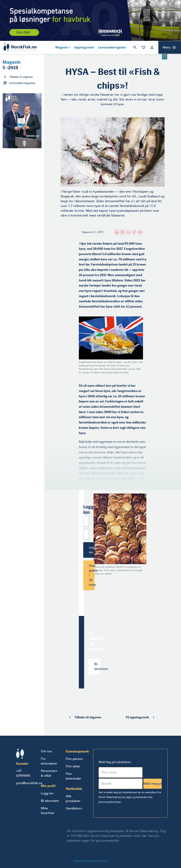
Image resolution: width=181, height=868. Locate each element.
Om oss (46, 751)
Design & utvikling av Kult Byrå (90, 861)
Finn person (74, 759)
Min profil (48, 786)
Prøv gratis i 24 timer (92, 575)
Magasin (62, 47)
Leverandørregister (112, 47)
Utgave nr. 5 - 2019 (92, 232)
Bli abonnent (97, 666)
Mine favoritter (144, 47)
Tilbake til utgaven (21, 77)
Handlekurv (74, 808)
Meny (167, 47)
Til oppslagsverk (137, 717)
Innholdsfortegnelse (22, 83)
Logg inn (152, 47)
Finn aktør (73, 766)
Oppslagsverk (84, 47)
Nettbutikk (74, 789)
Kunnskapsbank (77, 751)
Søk (135, 47)
